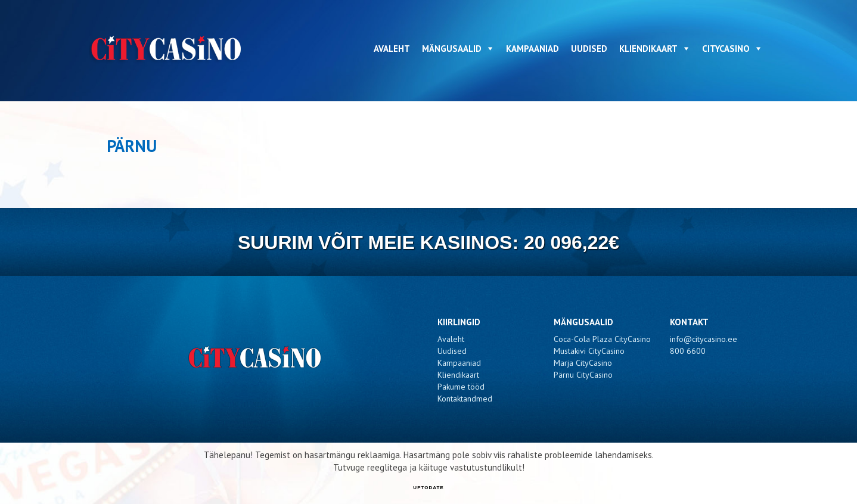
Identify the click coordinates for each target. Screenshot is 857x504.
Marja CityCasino (583, 363)
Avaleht (392, 49)
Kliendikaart (648, 49)
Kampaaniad (532, 49)
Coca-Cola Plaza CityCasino (602, 339)
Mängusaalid (452, 49)
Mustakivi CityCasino (589, 351)
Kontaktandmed (465, 399)
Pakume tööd (461, 387)
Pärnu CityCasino (583, 375)
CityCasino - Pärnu (168, 49)
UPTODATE (428, 488)
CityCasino (726, 49)
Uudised (589, 49)
